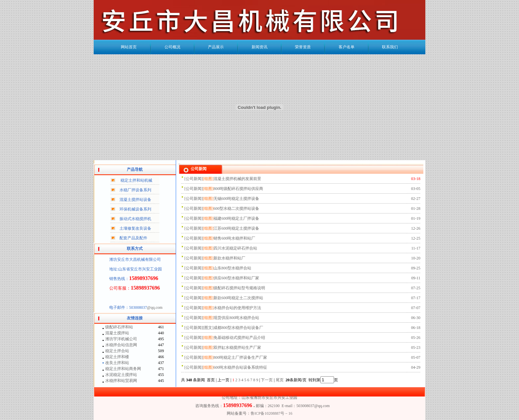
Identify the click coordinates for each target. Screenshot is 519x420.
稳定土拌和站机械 (136, 180)
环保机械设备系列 (135, 209)
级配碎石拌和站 (119, 327)
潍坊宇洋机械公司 (121, 339)
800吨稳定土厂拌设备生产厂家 (240, 357)
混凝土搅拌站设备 (135, 200)
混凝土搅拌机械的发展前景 (237, 179)
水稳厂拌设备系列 (135, 190)
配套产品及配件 (133, 238)
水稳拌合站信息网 (121, 345)
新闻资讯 (259, 47)
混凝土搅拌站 (117, 333)
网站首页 (129, 47)
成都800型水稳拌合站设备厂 (238, 328)
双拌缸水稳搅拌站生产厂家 (237, 348)
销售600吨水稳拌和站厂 (234, 238)
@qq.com (155, 307)
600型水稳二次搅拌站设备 (236, 209)
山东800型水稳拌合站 (232, 268)
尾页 (280, 380)
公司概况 (172, 47)
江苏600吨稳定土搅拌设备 (236, 228)
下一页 (267, 380)
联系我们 (390, 47)
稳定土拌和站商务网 (123, 369)
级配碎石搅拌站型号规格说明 (239, 288)
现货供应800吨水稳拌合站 (236, 318)
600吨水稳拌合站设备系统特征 (240, 367)
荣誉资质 (303, 47)
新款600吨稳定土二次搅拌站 (238, 298)
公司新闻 (194, 179)
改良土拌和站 (117, 363)
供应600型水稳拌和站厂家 (236, 278)
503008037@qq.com (313, 406)
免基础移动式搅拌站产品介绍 (239, 338)
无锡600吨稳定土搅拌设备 (236, 199)
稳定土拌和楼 (117, 357)
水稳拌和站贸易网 (121, 381)
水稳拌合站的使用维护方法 (237, 308)
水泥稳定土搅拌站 (121, 375)
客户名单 (347, 47)
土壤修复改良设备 (135, 228)
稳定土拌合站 (117, 351)
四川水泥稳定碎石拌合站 (235, 248)
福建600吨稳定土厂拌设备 (236, 218)
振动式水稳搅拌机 (135, 219)
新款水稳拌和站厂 (229, 258)
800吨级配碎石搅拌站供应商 (238, 189)
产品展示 (216, 47)
